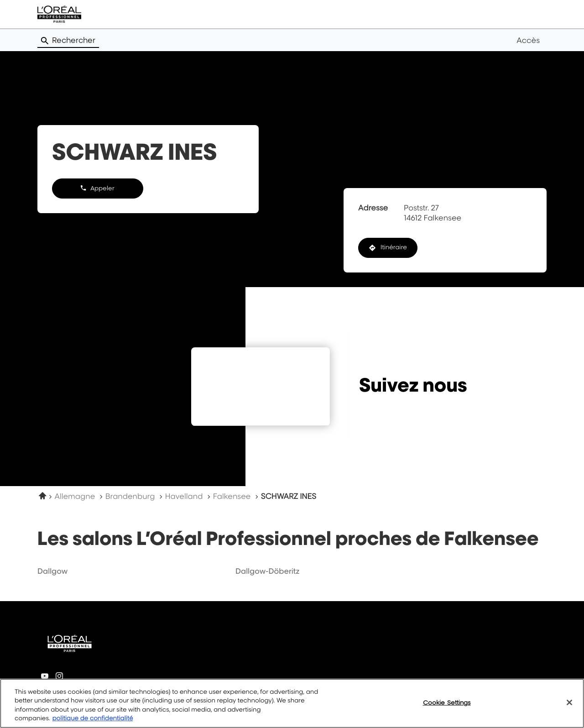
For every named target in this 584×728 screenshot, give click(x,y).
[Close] (569, 708)
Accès (528, 40)
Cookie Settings (447, 708)
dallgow (52, 571)
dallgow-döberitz (268, 571)
